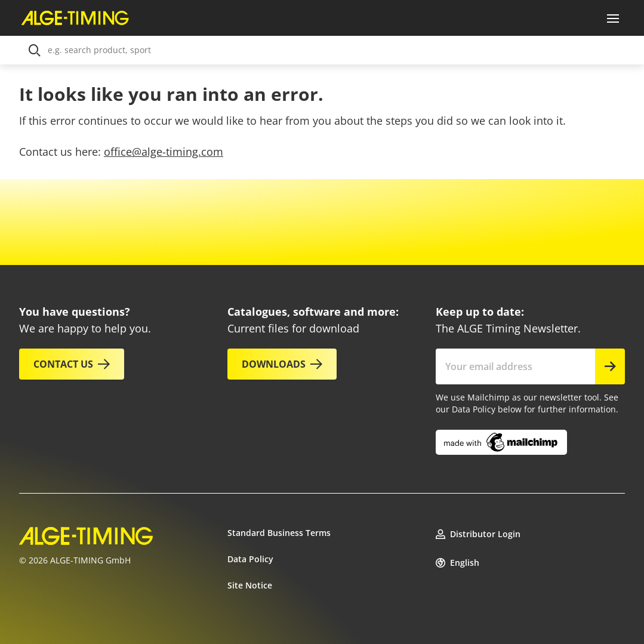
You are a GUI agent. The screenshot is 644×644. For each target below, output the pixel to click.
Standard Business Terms (279, 533)
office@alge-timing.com (164, 152)
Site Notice (250, 585)
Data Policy (250, 559)
